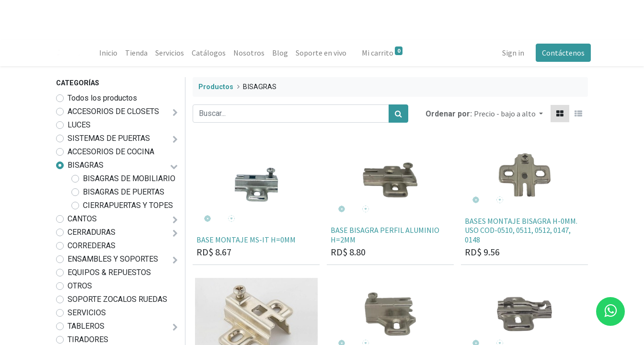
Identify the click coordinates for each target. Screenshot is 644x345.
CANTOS (82, 219)
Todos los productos (102, 98)
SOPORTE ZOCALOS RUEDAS (117, 299)
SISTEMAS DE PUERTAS (109, 138)
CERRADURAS (92, 232)
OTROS (80, 286)
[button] (508, 114)
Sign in (510, 53)
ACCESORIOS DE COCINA (111, 152)
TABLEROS (86, 326)
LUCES (79, 125)
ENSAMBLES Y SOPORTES (113, 259)
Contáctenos (560, 53)
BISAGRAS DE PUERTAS (124, 192)
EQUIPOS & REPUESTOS (109, 272)
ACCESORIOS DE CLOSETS (113, 111)
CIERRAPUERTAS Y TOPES (128, 205)
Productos (216, 87)
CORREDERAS (92, 246)
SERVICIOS (87, 313)
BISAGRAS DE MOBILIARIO (129, 178)
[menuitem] (111, 53)
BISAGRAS (86, 165)
